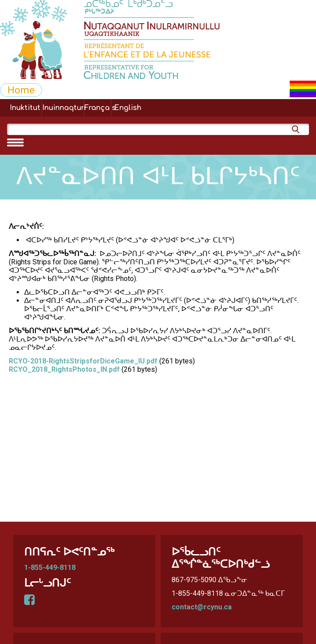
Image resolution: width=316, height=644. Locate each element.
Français (97, 108)
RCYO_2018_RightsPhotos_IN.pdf (64, 369)
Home (21, 90)
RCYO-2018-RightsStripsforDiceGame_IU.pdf (83, 361)
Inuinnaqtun (63, 108)
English (128, 108)
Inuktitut (25, 108)
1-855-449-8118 (50, 568)
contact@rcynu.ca (202, 607)
